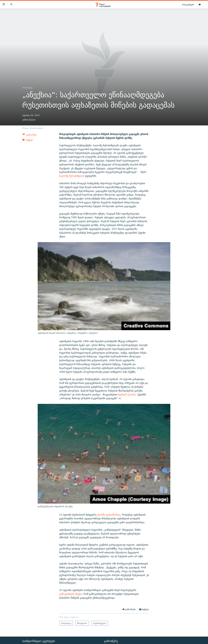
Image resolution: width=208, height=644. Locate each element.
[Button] (30, 135)
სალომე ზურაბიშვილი (72, 176)
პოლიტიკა (27, 88)
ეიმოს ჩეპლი (29, 120)
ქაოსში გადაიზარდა (109, 515)
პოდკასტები (188, 5)
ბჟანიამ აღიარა (127, 395)
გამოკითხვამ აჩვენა (70, 594)
